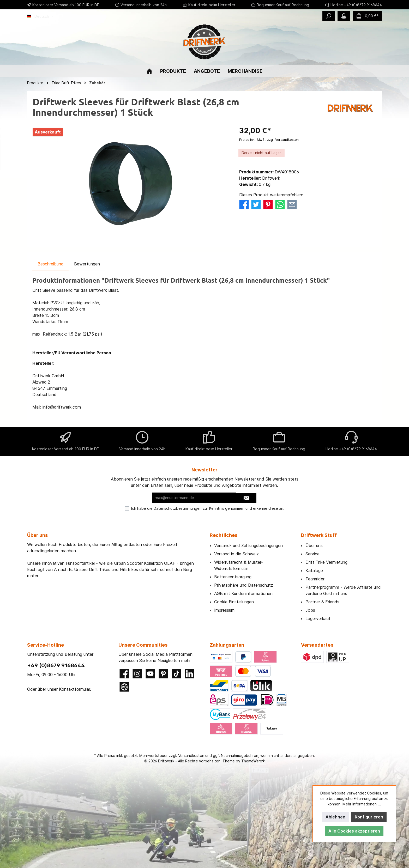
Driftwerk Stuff (319, 535)
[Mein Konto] (344, 16)
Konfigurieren (369, 817)
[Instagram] (137, 674)
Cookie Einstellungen (234, 602)
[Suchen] (329, 16)
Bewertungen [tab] (87, 264)
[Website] (124, 687)
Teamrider (315, 579)
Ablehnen (335, 817)
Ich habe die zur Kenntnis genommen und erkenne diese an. (208, 508)
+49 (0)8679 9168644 (56, 665)
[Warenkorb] (367, 16)
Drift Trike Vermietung (326, 562)
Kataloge (314, 570)
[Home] (149, 71)
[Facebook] (124, 674)
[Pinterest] (163, 674)
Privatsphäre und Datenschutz (244, 585)
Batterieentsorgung (233, 577)
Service (312, 554)
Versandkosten (191, 755)
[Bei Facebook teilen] (244, 204)
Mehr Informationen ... (362, 804)
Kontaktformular (74, 689)
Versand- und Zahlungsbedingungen (248, 545)
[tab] (50, 264)
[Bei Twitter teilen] (256, 204)
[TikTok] (176, 674)
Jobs (310, 610)
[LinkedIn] (190, 674)
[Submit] (246, 498)
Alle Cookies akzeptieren (354, 831)
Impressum (224, 610)
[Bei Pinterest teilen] (268, 204)
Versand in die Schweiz (236, 554)
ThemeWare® (253, 761)
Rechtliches (224, 535)
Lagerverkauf (318, 618)
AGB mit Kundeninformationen (243, 593)
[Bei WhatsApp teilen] (280, 204)
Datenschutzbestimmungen (178, 508)
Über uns (314, 545)
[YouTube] (150, 674)
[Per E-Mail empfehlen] (292, 204)
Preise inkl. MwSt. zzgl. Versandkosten (269, 140)
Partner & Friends (322, 602)
